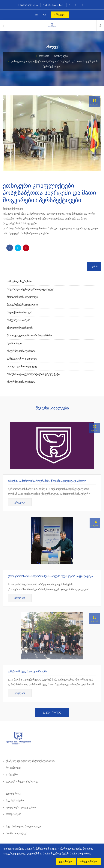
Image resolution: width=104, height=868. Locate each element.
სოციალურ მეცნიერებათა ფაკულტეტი (30, 289)
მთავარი (43, 56)
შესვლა (60, 15)
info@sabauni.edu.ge (53, 5)
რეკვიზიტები (13, 768)
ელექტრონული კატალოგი (22, 781)
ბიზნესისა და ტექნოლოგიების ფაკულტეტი (33, 374)
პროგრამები (13, 814)
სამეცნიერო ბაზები (18, 320)
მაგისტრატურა (15, 801)
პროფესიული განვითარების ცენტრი (29, 336)
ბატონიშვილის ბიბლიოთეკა (23, 826)
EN (36, 15)
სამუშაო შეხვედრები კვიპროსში (27, 672)
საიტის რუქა (13, 794)
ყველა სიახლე (52, 712)
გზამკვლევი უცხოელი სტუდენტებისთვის (30, 761)
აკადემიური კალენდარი (21, 807)
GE (45, 15)
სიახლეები (61, 56)
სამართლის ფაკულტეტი (22, 359)
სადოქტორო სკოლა (19, 312)
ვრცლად (20, 502)
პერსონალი (14, 343)
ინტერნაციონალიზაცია (21, 351)
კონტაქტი (12, 775)
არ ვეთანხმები (89, 862)
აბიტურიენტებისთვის (20, 328)
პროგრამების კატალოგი (22, 297)
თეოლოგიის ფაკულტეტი (22, 366)
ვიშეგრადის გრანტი (19, 282)
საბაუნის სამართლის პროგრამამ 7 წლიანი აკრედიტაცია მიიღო (47, 481)
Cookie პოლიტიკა (16, 833)
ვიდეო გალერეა (28, 5)
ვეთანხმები (66, 862)
